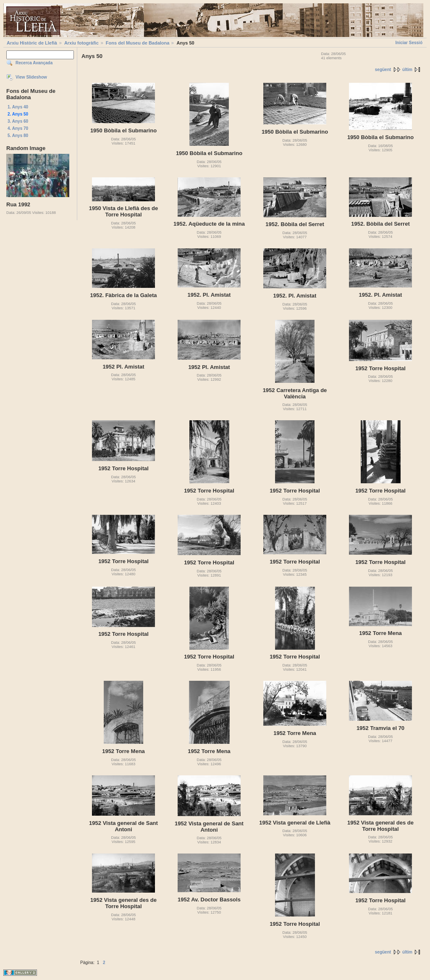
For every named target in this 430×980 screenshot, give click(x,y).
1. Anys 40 (18, 107)
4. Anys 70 (18, 128)
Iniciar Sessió (409, 43)
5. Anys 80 (18, 136)
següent (383, 70)
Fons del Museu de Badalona (138, 43)
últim (407, 70)
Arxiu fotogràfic (81, 43)
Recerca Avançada (34, 63)
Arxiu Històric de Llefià (32, 43)
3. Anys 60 (18, 121)
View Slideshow (31, 77)
